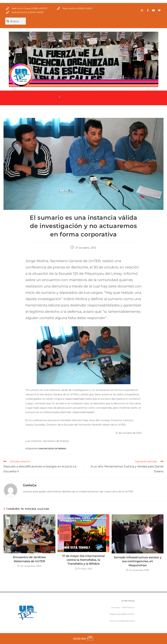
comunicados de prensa (52, 449)
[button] (60, 97)
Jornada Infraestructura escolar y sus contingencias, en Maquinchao (138, 561)
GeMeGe (30, 485)
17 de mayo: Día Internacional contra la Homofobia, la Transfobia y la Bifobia (83, 560)
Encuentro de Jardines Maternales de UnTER (29, 559)
